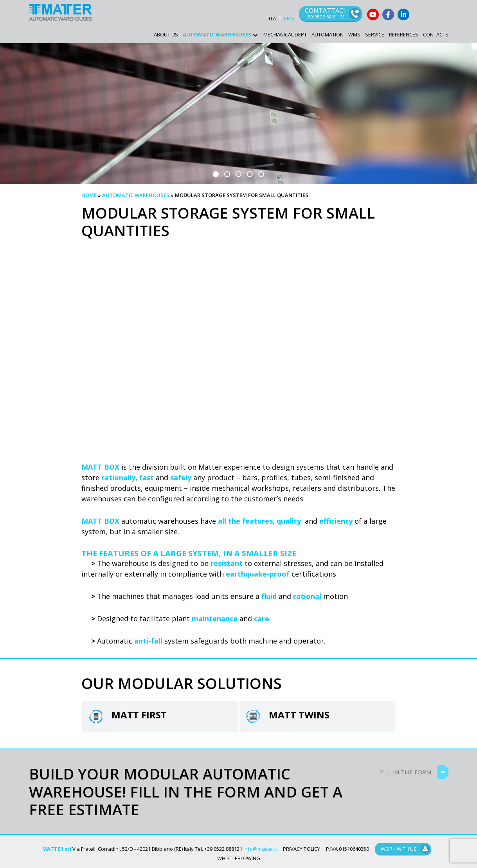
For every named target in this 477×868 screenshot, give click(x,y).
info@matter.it (260, 849)
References (404, 34)
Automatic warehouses (136, 195)
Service (375, 34)
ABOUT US (166, 34)
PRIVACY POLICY (301, 849)
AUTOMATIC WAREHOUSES (217, 34)
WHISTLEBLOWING (239, 858)
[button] (216, 174)
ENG (289, 19)
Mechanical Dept (285, 34)
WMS (354, 34)
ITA (272, 19)
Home (89, 195)
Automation (328, 34)
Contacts (436, 34)
